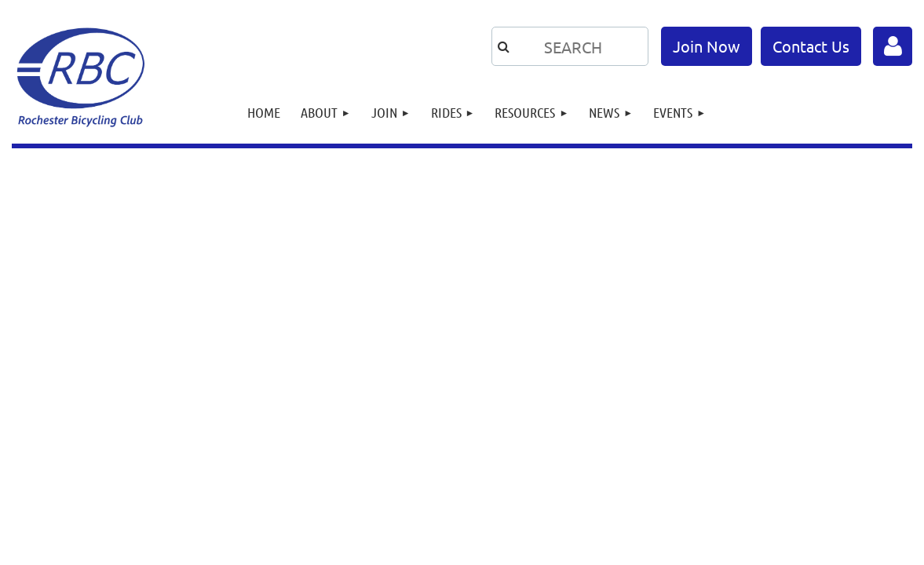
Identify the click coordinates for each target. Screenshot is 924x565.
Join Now (707, 46)
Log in (893, 46)
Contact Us (811, 46)
